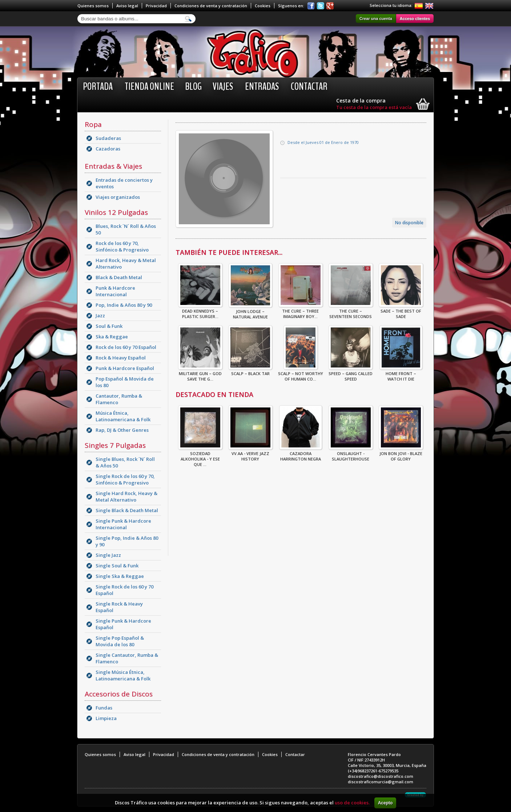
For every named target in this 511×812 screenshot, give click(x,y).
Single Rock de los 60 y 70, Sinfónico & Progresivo (125, 479)
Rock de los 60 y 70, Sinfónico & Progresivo (122, 246)
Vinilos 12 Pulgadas (116, 212)
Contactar (309, 87)
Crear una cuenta (376, 19)
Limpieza (106, 718)
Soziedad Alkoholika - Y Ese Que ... (200, 457)
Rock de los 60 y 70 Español (126, 347)
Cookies (263, 6)
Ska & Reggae (112, 337)
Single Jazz (108, 555)
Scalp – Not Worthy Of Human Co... (301, 374)
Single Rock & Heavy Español (119, 607)
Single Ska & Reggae (120, 576)
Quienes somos (93, 6)
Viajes (223, 87)
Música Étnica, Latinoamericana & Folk (123, 416)
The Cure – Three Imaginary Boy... (301, 311)
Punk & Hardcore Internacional (115, 291)
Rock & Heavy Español (121, 358)
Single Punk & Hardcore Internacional (123, 524)
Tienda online (149, 87)
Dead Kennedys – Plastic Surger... (200, 311)
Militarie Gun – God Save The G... (200, 374)
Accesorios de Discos (119, 694)
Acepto (385, 803)
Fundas (104, 708)
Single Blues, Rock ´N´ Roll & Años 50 (125, 462)
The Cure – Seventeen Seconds (351, 311)
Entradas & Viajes (113, 166)
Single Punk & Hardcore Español (123, 624)
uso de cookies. (352, 803)
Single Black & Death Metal (127, 510)
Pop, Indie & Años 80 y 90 (124, 305)
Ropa (93, 124)
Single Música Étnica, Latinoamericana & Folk (123, 675)
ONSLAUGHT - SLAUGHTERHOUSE (351, 454)
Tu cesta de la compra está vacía (374, 107)
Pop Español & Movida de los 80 (125, 382)
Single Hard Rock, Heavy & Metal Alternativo (126, 497)
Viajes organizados (118, 197)
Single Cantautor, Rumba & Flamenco (127, 658)
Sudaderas (108, 138)
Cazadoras (108, 149)
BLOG (193, 87)
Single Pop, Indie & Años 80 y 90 (127, 541)
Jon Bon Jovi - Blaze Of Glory (401, 454)
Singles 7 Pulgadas (115, 445)
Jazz (100, 315)
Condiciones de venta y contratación (211, 6)
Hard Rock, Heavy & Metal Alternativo (126, 264)
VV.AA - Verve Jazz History (250, 454)
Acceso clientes (415, 19)
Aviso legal (127, 6)
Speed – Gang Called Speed (351, 374)
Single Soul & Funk (117, 566)
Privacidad (156, 6)
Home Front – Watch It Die (401, 374)
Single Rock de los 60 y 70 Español (124, 590)
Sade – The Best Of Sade (401, 311)
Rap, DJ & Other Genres (122, 430)
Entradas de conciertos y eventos (124, 183)
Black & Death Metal (119, 277)
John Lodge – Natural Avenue (250, 312)
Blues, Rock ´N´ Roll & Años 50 (126, 229)
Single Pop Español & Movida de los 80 (120, 641)
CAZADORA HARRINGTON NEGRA (301, 454)
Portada (98, 87)
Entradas (262, 87)
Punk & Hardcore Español (125, 368)
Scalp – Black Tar (250, 371)
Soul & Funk (109, 326)
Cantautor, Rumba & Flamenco (119, 399)
